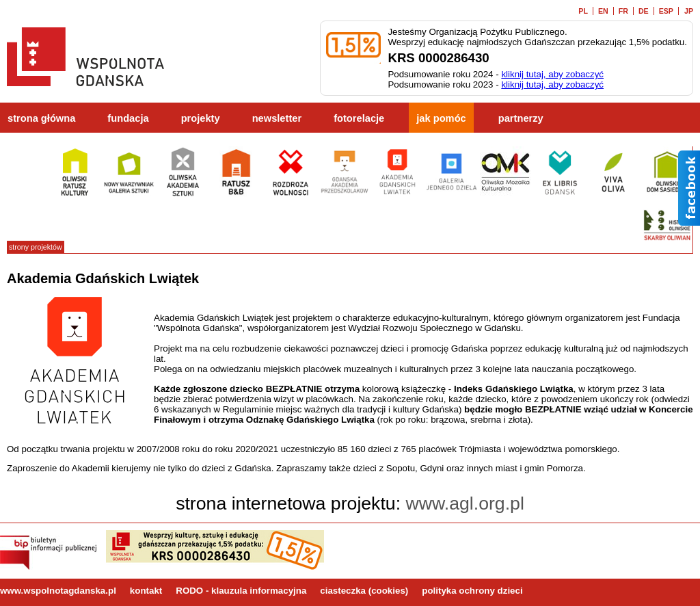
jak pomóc (441, 118)
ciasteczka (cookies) (364, 591)
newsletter (277, 118)
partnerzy (521, 118)
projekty (201, 118)
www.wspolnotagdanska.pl (58, 591)
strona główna (41, 118)
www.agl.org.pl (465, 503)
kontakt (146, 591)
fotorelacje (359, 118)
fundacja (128, 118)
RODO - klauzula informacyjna (241, 591)
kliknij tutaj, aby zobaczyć (552, 74)
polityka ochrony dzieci (472, 591)
